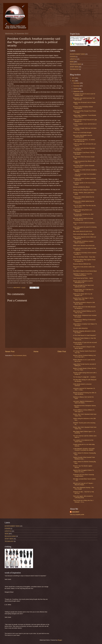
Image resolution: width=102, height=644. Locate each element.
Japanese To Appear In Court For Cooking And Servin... (83, 275)
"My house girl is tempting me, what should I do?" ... (83, 215)
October (76, 89)
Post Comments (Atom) (20, 355)
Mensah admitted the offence (81, 187)
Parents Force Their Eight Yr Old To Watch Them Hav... (83, 299)
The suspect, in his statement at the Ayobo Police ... (83, 441)
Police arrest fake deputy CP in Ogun (84, 234)
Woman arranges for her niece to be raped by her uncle (83, 286)
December (77, 83)
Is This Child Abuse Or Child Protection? (85, 335)
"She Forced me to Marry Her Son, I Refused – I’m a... (83, 501)
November (77, 86)
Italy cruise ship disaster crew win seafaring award (83, 136)
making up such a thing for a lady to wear (85, 190)
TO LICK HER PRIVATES (80, 328)
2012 (74, 81)
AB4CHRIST (76, 512)
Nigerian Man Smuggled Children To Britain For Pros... (83, 471)
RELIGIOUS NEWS (76, 64)
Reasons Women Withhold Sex (82, 264)
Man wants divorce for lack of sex (83, 231)
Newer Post (10, 352)
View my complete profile (77, 515)
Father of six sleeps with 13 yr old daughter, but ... (83, 295)
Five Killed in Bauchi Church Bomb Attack (85, 271)
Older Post (62, 352)
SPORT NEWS (74, 67)
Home (36, 352)
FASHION (73, 57)
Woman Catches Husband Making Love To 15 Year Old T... (84, 356)
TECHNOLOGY (74, 69)
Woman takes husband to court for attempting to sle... (83, 282)
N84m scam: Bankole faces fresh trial (84, 246)
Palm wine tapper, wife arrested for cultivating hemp (83, 497)
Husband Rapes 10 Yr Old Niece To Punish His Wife (83, 290)
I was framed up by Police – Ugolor (83, 278)
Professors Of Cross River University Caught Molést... (84, 475)
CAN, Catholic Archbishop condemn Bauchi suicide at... (83, 242)
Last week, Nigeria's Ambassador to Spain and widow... (83, 402)
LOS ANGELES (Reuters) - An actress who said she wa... (84, 140)
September (77, 91)
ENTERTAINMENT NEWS (77, 54)
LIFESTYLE (73, 59)
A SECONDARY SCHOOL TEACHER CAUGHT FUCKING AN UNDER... (84, 449)
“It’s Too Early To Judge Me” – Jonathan (84, 377)
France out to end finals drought (82, 132)
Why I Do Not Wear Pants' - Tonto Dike (84, 257)
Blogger (60, 640)
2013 (74, 78)
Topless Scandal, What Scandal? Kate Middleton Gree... (84, 458)
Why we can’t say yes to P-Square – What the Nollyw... (83, 484)
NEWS (72, 62)
